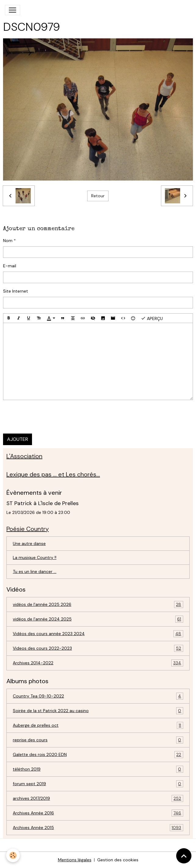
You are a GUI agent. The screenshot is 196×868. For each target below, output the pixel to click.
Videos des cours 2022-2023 (98, 648)
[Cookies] (13, 855)
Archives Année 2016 (98, 813)
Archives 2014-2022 (98, 663)
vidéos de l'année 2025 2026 (98, 604)
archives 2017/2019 (98, 798)
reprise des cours (98, 740)
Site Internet (16, 291)
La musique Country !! (35, 557)
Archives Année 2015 (98, 828)
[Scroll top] (184, 856)
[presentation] (49, 417)
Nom (8, 241)
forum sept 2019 (98, 784)
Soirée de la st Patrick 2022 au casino (98, 711)
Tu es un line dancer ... (35, 571)
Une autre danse (29, 543)
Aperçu (152, 318)
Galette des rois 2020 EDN (98, 755)
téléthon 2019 (98, 769)
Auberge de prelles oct (98, 725)
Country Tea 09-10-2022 (98, 696)
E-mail (10, 266)
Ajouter (18, 439)
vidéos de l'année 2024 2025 (98, 619)
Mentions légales (75, 860)
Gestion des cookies (118, 860)
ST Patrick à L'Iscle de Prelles (43, 503)
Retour (98, 196)
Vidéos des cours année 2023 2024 (98, 634)
